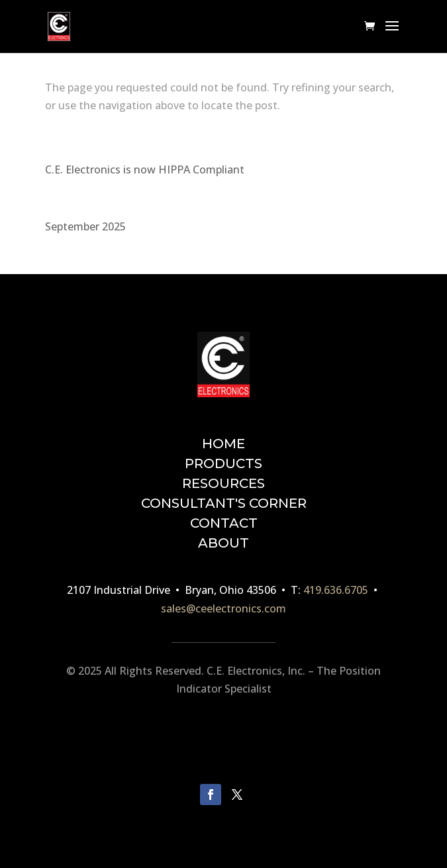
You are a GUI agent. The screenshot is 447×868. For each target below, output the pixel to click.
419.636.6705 (336, 590)
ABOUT (224, 543)
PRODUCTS (224, 463)
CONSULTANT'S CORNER (224, 503)
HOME (224, 444)
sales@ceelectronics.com (224, 608)
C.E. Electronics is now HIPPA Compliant (145, 169)
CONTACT (224, 523)
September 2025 (85, 226)
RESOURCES (224, 483)
